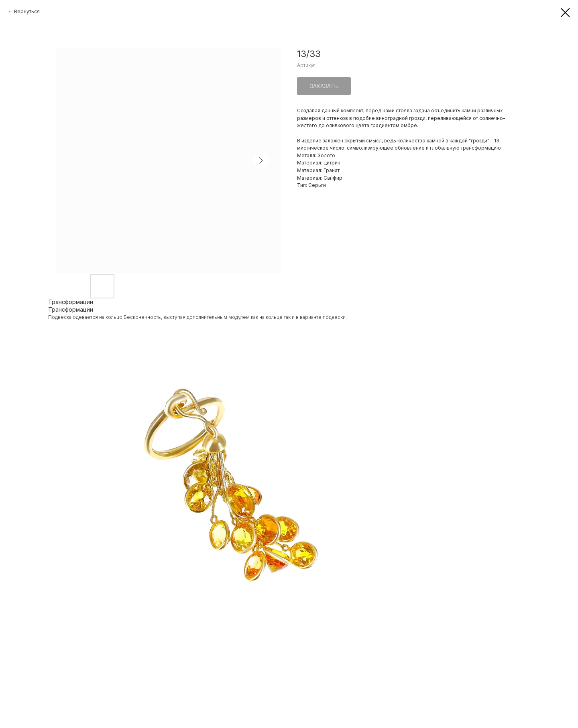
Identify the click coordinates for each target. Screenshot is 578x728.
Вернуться (27, 11)
